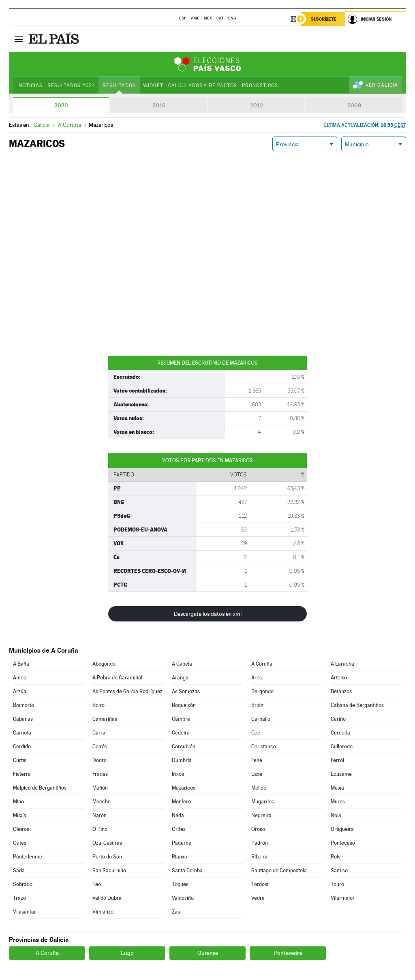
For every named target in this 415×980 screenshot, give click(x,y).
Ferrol (337, 760)
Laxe (257, 774)
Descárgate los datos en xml (208, 614)
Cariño (338, 719)
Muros (338, 802)
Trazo (19, 898)
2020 (61, 105)
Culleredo (342, 746)
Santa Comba (187, 870)
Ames (19, 678)
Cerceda (340, 733)
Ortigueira (342, 829)
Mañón (100, 788)
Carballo (261, 719)
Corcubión (184, 746)
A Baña (21, 664)
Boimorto (24, 705)
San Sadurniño (109, 870)
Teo (97, 884)
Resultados (119, 85)
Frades (100, 774)
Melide (259, 788)
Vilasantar (25, 912)
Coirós (100, 746)
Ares (257, 678)
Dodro (99, 760)
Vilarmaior (343, 898)
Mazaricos (184, 788)
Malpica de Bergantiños (40, 788)
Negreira (261, 815)
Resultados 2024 (71, 85)
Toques (180, 884)
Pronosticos (260, 85)
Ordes (179, 829)
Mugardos (263, 802)
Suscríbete (324, 19)
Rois (336, 857)
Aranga (180, 678)
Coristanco (264, 746)
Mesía (337, 788)
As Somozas (186, 691)
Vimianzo (103, 912)
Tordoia (260, 884)
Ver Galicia (382, 85)
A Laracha (342, 664)
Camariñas (105, 719)
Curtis (20, 760)
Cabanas (23, 719)
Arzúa (20, 691)
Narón (99, 815)
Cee (256, 733)
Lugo (127, 953)
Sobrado (23, 884)
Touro (337, 884)
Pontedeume (28, 857)
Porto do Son (107, 857)
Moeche (102, 802)
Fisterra (22, 774)
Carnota (22, 733)
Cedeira (181, 733)
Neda (178, 815)
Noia (336, 815)
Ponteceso (343, 843)
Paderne (182, 843)
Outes (20, 843)
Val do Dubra (107, 898)
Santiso (339, 870)
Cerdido (22, 746)
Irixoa (178, 774)
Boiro (98, 705)
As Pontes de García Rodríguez (127, 691)
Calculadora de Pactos (202, 85)
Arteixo (339, 678)
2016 (159, 105)
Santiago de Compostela (279, 870)
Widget (153, 85)
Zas (176, 912)
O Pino (100, 829)
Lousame (341, 774)
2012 (257, 105)
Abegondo (104, 664)
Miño (18, 802)
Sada (19, 870)
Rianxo (180, 857)
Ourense (208, 953)
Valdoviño (183, 898)
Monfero (181, 802)
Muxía (20, 815)
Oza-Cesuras (107, 843)
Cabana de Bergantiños (357, 705)
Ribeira (259, 857)
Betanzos (341, 691)
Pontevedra (288, 953)
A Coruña (262, 664)
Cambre (181, 719)
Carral (99, 733)
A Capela (182, 664)
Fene (257, 760)
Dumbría (182, 760)
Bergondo (262, 691)
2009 (354, 105)
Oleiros (21, 829)
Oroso (258, 829)
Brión (257, 705)
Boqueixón (184, 705)
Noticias (31, 85)
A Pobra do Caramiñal (117, 678)
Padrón (260, 843)
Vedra (258, 898)
